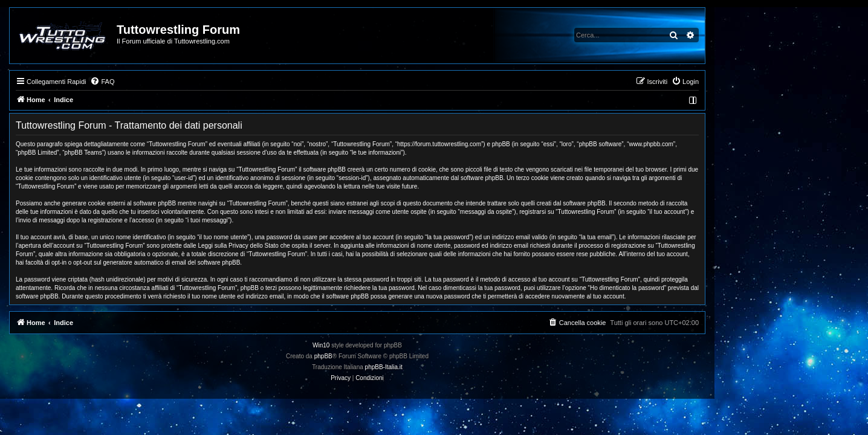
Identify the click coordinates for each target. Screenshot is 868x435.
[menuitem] (179, 82)
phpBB (400, 356)
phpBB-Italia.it (461, 367)
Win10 (398, 345)
